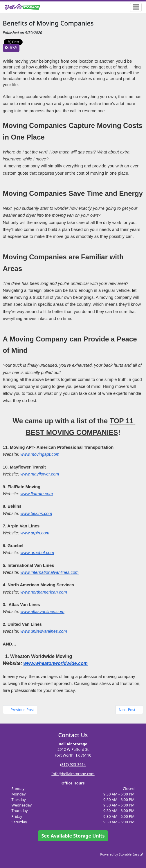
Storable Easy (131, 854)
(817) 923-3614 (73, 764)
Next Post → (129, 710)
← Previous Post (20, 710)
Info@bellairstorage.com (73, 774)
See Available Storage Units (73, 836)
